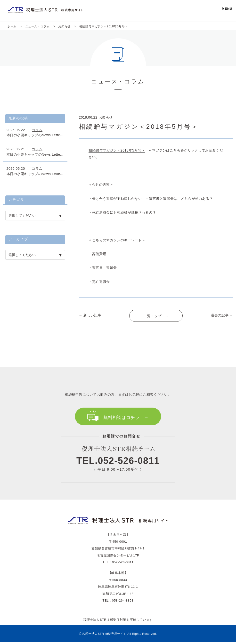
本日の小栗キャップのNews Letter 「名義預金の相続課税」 (55, 135)
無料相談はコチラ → (126, 417)
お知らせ (106, 117)
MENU (225, 11)
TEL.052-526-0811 (118, 463)
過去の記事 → (222, 315)
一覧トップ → (156, 316)
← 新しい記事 (90, 315)
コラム (37, 130)
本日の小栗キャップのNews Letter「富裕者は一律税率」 (52, 154)
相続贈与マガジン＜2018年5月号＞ (117, 150)
